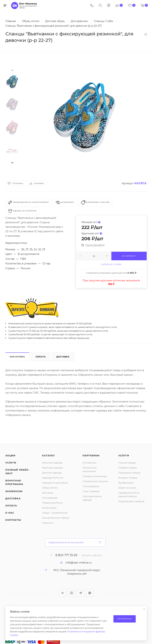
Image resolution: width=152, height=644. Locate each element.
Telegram (81, 593)
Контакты (13, 520)
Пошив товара (127, 463)
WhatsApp (90, 593)
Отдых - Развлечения (55, 513)
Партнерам (91, 455)
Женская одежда (52, 463)
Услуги (11, 463)
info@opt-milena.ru (79, 563)
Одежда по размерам (55, 483)
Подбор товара (127, 468)
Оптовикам (89, 463)
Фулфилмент (126, 483)
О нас (10, 513)
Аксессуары (49, 508)
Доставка (63, 357)
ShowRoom (14, 491)
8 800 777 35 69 (66, 555)
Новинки (48, 523)
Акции (10, 455)
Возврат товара (128, 478)
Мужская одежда (52, 468)
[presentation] (12, 70)
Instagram (72, 593)
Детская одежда (52, 473)
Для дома (48, 493)
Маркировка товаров (131, 501)
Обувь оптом (50, 488)
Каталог (49, 455)
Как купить (17, 357)
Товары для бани (52, 503)
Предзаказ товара (129, 473)
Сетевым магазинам (95, 476)
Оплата (41, 357)
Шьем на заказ (127, 488)
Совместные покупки (95, 481)
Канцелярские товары (56, 518)
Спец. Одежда (91, 491)
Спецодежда (50, 498)
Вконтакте (62, 593)
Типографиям (91, 486)
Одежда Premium (53, 478)
